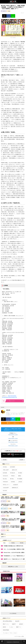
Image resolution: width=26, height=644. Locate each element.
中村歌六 (12, 476)
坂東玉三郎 (14, 470)
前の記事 (4, 460)
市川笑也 (4, 467)
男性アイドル (5, 624)
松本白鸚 (4, 473)
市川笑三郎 (5, 476)
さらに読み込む (17, 613)
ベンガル (10, 627)
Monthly (22, 543)
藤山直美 (17, 621)
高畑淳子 (13, 624)
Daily (4, 543)
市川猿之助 (12, 473)
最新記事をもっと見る (16, 567)
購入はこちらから (15, 401)
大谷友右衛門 (5, 488)
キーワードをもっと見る (20, 636)
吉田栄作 (20, 624)
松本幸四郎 (12, 467)
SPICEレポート (6, 485)
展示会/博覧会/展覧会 (7, 621)
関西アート (18, 627)
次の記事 (22, 460)
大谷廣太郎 (15, 485)
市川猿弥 (19, 473)
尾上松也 (4, 479)
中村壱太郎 (5, 482)
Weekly (13, 543)
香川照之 (11, 479)
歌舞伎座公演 (14, 488)
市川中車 (4, 491)
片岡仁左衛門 (5, 470)
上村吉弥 (19, 482)
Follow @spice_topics (13, 435)
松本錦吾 (12, 482)
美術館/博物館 (5, 630)
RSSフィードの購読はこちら (15, 423)
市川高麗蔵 (19, 479)
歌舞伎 (19, 476)
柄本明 (4, 627)
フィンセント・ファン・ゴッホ (9, 633)
